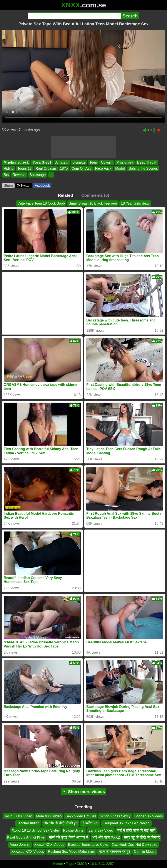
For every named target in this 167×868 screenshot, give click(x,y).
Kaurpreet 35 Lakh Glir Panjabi (126, 823)
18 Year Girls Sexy (135, 203)
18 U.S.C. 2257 (102, 864)
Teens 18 (24, 169)
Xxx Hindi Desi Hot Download (135, 845)
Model (120, 169)
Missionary (125, 162)
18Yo (64, 169)
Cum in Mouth (145, 852)
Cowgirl (107, 162)
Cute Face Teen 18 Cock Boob (41, 203)
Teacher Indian (28, 823)
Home (58, 864)
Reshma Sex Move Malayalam (71, 852)
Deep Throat (147, 162)
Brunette (79, 162)
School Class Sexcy (115, 816)
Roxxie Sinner (74, 830)
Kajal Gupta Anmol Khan (26, 837)
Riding (9, 169)
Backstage (38, 175)
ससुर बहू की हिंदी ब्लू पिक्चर (142, 837)
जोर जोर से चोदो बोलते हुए (61, 823)
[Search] (74, 16)
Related (65, 195)
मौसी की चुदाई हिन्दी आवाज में (68, 837)
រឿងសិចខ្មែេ (90, 823)
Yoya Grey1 (42, 162)
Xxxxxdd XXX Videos (28, 852)
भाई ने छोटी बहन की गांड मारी (136, 830)
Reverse (19, 175)
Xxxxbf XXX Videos (49, 845)
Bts (6, 175)
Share (8, 185)
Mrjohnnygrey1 (16, 162)
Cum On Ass (81, 169)
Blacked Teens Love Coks (88, 845)
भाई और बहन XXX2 (106, 837)
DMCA (82, 864)
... (51, 175)
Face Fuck (103, 169)
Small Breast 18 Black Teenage (93, 203)
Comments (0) (95, 195)
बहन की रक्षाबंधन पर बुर (114, 852)
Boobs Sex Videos (149, 816)
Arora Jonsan (20, 845)
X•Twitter (24, 185)
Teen (93, 162)
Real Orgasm (46, 169)
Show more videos (84, 792)
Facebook (42, 185)
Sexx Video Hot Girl (81, 816)
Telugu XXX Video (18, 816)
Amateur (62, 162)
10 (147, 130)
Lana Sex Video (101, 830)
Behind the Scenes (143, 169)
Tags (70, 864)
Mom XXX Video (49, 816)
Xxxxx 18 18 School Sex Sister (35, 830)
